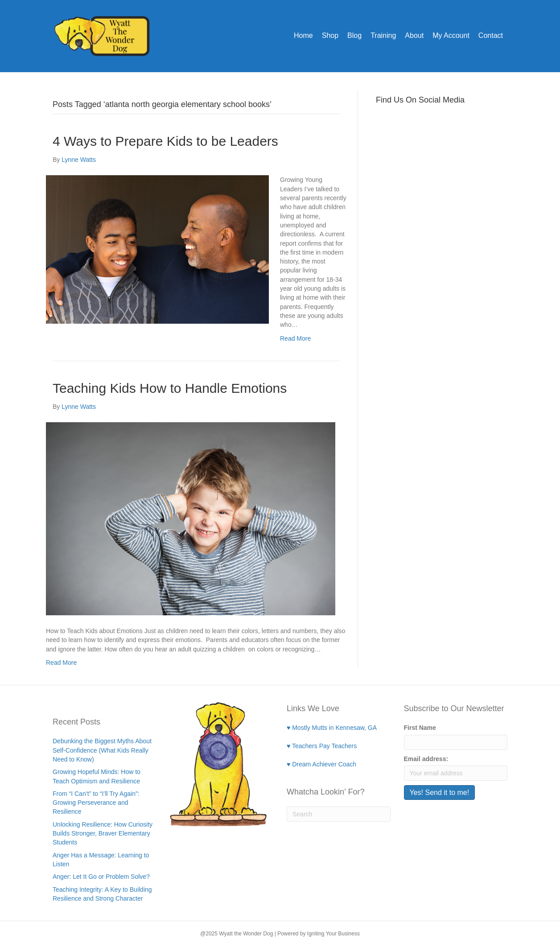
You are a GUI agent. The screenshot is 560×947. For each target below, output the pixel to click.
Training (383, 35)
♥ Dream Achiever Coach (321, 764)
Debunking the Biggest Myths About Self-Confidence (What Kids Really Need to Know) (102, 750)
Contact (491, 35)
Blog (354, 35)
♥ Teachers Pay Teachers (322, 746)
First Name (420, 728)
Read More (295, 338)
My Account (451, 35)
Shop (330, 35)
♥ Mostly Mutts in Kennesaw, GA (332, 728)
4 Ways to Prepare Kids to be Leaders (165, 141)
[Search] (339, 814)
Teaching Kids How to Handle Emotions (170, 388)
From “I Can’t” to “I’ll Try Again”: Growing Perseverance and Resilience (96, 803)
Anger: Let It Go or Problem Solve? (101, 877)
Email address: (426, 759)
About (414, 35)
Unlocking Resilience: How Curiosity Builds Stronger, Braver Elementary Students (103, 834)
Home (303, 35)
